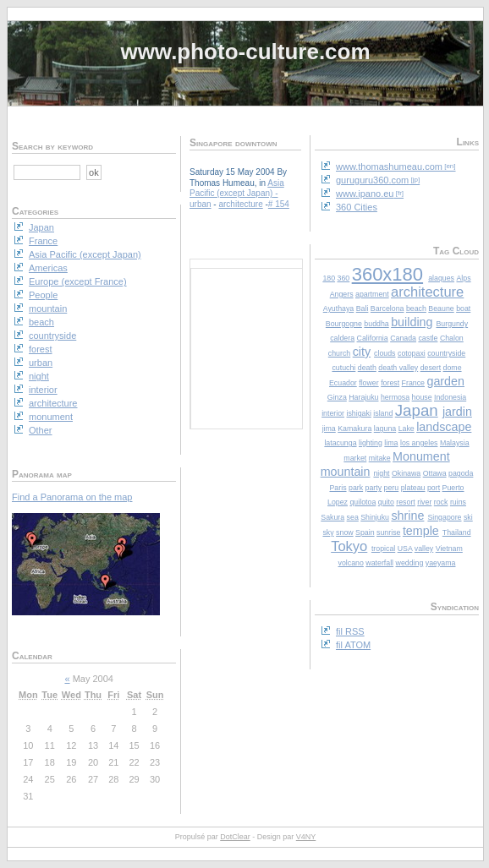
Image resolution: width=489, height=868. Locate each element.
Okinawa (406, 473)
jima (329, 429)
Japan (417, 410)
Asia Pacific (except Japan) (237, 188)
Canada (403, 338)
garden (445, 381)
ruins (458, 502)
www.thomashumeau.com (389, 167)
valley (424, 549)
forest (390, 383)
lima (391, 443)
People (43, 295)
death (367, 368)
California (373, 338)
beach (416, 308)
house (422, 397)
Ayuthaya (339, 308)
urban (201, 204)
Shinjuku (375, 517)
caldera (342, 338)
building (412, 322)
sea (353, 517)
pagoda (461, 473)
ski (468, 517)
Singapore (444, 517)
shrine (407, 516)
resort (406, 502)
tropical (383, 549)
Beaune (441, 308)
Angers (342, 294)
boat (463, 308)
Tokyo (349, 546)
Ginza (337, 397)
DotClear (235, 837)
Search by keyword (52, 146)
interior (333, 413)
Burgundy (452, 324)
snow (345, 532)
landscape (444, 427)
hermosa (395, 397)
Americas (48, 268)
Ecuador (343, 383)
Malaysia (455, 443)
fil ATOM (353, 645)
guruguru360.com (372, 180)
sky (328, 532)
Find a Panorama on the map (72, 497)
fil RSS (350, 631)
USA (405, 549)
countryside (446, 353)
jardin (457, 412)
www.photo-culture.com (245, 52)
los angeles (419, 443)
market (355, 458)
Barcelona (387, 308)
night (381, 473)
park (356, 488)
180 (329, 278)
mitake (380, 458)
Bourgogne (344, 324)
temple (421, 531)
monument (51, 417)
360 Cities (357, 207)
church (339, 353)
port (434, 488)
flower (368, 383)
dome (453, 368)
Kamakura (354, 429)
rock (441, 502)
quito (386, 502)
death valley (398, 368)
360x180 (387, 274)
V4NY (306, 837)
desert (431, 368)
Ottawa (435, 473)
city (362, 352)
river (424, 502)
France (413, 383)
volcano (351, 563)
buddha (376, 324)
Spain (365, 532)
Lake (407, 429)
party (374, 488)
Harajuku (363, 397)
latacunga (340, 443)
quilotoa (363, 502)
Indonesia (450, 397)
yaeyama (441, 563)
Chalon (452, 338)
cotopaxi (412, 353)
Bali (363, 308)
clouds (385, 353)
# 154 (279, 204)
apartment (372, 294)
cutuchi (343, 368)
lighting (371, 443)
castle (428, 338)
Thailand (457, 532)
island (383, 413)
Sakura (332, 517)
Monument (421, 456)
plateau (413, 488)
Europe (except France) (78, 281)
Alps (463, 278)
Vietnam (449, 549)
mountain (346, 472)
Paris (338, 488)
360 (344, 278)
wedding (410, 563)
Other (41, 430)
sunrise (388, 532)
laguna (385, 429)
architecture (427, 292)
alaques (441, 278)
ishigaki (359, 413)
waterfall (379, 563)
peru (392, 488)
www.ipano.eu (365, 194)
